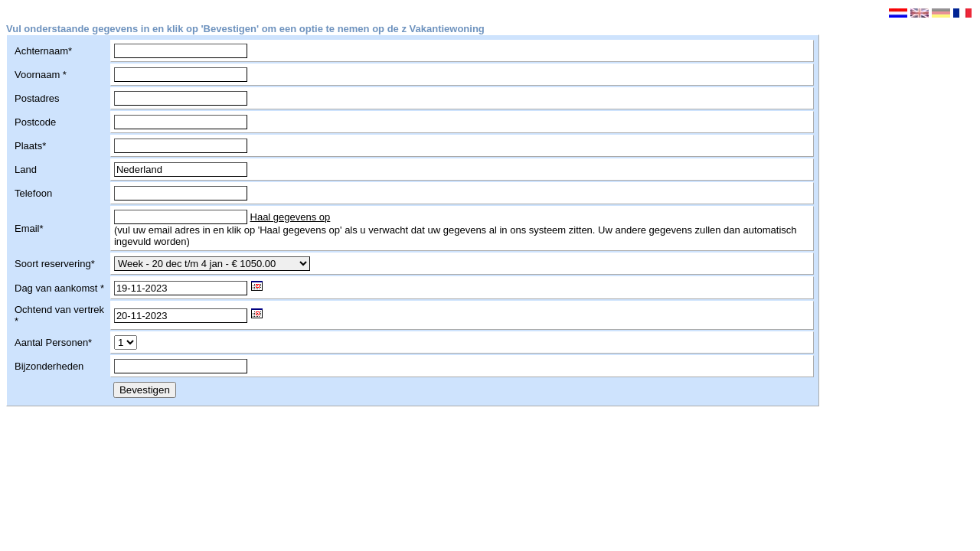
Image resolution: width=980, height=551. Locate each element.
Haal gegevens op (291, 217)
